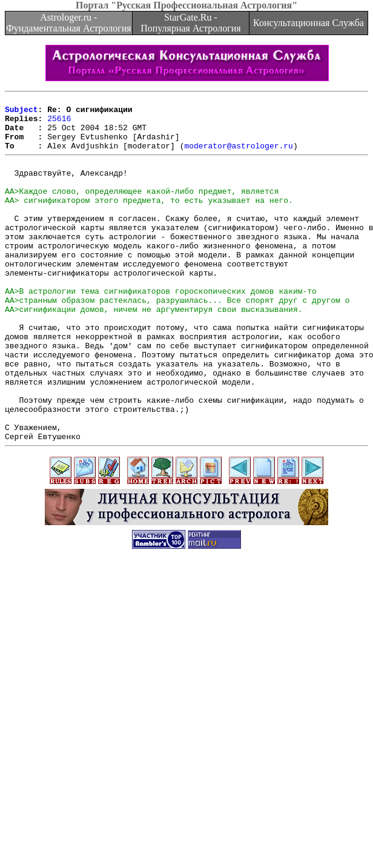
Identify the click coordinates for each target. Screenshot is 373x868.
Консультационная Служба (309, 23)
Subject (21, 113)
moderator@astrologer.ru (238, 156)
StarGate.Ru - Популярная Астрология (190, 23)
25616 (59, 124)
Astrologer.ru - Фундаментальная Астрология (69, 23)
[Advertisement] (121, 746)
